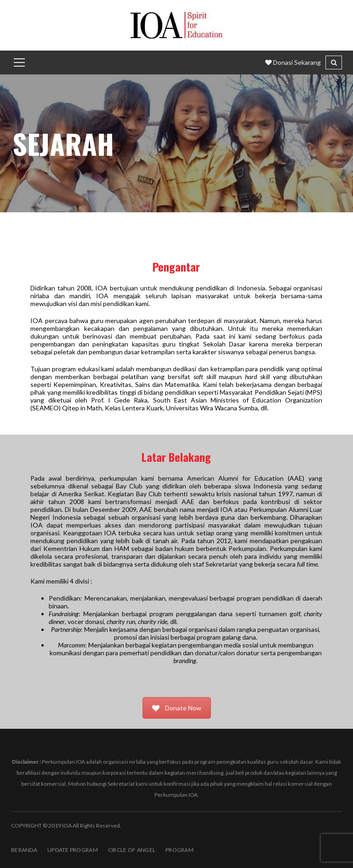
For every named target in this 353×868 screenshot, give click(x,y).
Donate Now (177, 708)
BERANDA (24, 850)
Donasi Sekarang (293, 62)
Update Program (73, 850)
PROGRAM (179, 850)
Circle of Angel (132, 850)
